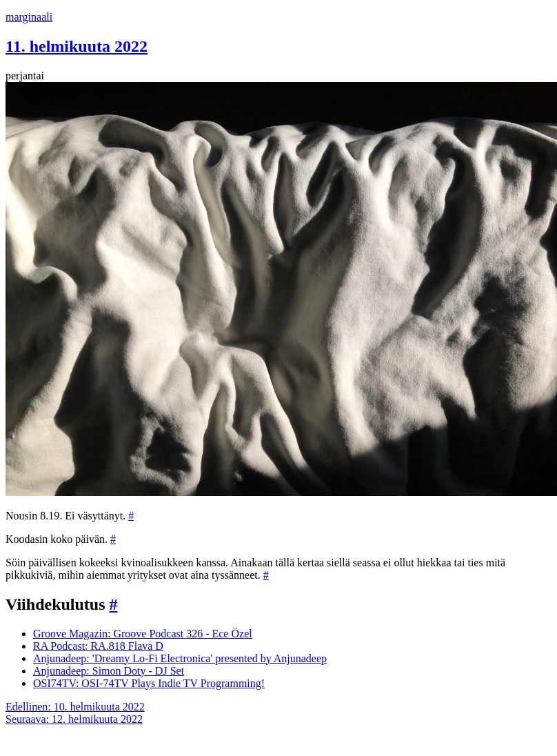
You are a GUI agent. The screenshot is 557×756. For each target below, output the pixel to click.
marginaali (29, 17)
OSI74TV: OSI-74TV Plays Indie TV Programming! (149, 683)
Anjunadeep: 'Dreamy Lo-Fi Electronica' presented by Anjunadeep (180, 658)
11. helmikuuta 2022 (77, 46)
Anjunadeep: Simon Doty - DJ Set (109, 671)
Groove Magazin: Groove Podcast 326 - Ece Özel (143, 634)
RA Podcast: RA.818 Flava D (98, 646)
